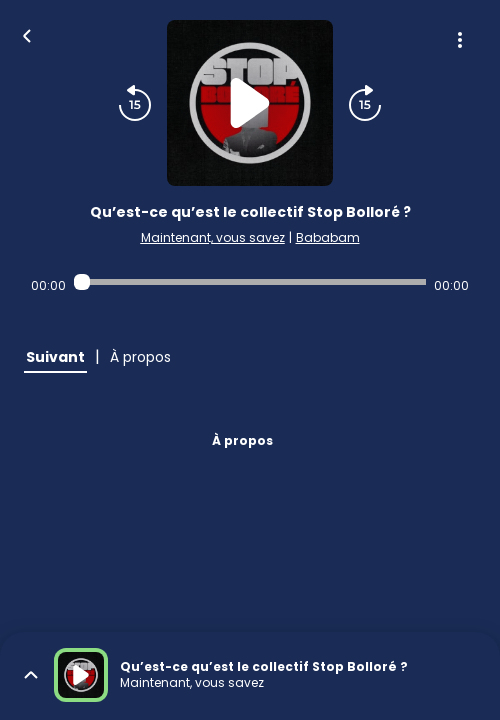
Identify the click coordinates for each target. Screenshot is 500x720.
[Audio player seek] (250, 282)
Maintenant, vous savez (213, 237)
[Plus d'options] (460, 40)
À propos (242, 440)
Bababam (328, 237)
